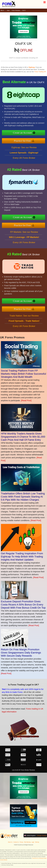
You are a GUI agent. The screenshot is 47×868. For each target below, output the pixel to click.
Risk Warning (27, 842)
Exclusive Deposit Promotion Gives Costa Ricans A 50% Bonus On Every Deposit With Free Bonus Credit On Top (23, 605)
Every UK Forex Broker (24, 167)
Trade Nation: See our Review (24, 325)
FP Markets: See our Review (24, 241)
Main (8, 10)
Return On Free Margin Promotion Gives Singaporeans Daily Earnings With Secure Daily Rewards (21, 653)
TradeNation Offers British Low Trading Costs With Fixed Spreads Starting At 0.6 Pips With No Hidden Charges (23, 497)
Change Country (42, 836)
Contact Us (16, 842)
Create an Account (32, 134)
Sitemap (37, 842)
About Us (10, 842)
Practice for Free (32, 139)
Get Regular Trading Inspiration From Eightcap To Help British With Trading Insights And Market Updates (22, 557)
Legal (33, 842)
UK (3, 10)
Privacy (21, 842)
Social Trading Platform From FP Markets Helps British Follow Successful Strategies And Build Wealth (23, 374)
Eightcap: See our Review (24, 156)
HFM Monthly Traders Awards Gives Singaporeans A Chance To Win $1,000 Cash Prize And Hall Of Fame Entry (23, 437)
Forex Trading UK (40, 72)
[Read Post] (26, 400)
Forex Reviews (16, 10)
